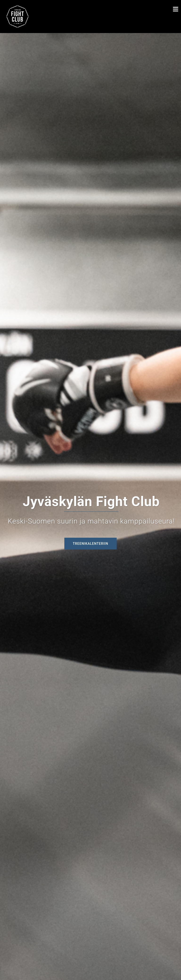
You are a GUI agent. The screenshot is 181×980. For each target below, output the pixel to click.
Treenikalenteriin (91, 544)
